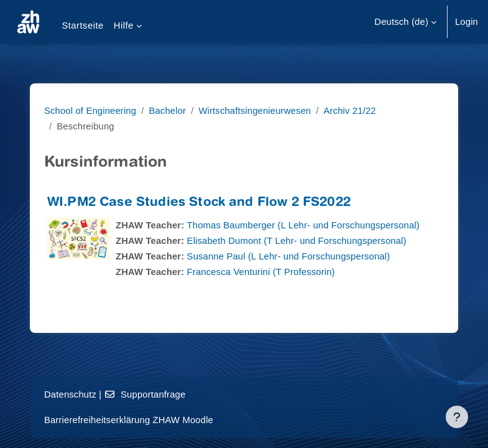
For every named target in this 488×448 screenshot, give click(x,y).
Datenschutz (70, 394)
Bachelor (167, 111)
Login (467, 22)
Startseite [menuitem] (82, 26)
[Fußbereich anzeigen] (457, 417)
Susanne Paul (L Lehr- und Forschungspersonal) (289, 256)
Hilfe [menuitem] (124, 26)
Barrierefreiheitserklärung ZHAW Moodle (129, 420)
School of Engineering (90, 111)
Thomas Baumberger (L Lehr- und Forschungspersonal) (303, 225)
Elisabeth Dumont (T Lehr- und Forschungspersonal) (297, 241)
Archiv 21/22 (350, 111)
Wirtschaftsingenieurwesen (255, 111)
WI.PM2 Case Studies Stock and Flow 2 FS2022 (199, 203)
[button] (405, 22)
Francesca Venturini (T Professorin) (261, 272)
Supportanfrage (145, 394)
